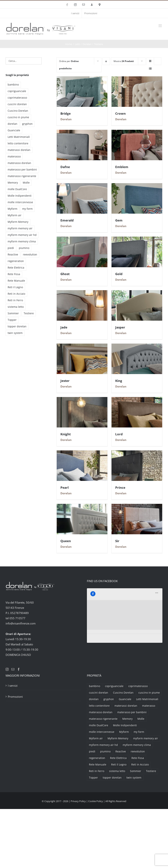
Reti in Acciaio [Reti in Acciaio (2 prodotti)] (16, 294)
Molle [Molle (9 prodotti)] (26, 183)
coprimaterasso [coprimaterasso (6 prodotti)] (17, 98)
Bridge (66, 113)
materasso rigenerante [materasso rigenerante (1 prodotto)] (22, 176)
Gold (119, 274)
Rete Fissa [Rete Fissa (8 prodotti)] (14, 274)
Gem (119, 220)
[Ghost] (82, 239)
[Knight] (82, 400)
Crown (120, 113)
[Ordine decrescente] (106, 61)
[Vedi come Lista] (150, 68)
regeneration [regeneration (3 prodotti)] (16, 261)
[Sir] (137, 506)
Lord (119, 434)
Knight (66, 434)
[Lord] (137, 400)
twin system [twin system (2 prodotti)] (15, 333)
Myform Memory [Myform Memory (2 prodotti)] (18, 222)
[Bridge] (82, 79)
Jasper (120, 327)
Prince (120, 488)
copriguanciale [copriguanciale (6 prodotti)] (17, 91)
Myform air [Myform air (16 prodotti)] (15, 215)
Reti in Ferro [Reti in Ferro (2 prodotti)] (15, 300)
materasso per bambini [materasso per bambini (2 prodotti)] (22, 170)
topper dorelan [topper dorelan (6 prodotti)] (17, 326)
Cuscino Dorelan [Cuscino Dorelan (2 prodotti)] (18, 111)
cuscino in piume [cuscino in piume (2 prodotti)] (18, 117)
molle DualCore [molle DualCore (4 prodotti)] (17, 189)
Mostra (124, 61)
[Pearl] (82, 453)
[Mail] (13, 669)
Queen (66, 541)
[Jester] (82, 346)
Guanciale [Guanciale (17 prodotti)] (14, 130)
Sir (117, 541)
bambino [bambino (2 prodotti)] (13, 85)
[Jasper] (137, 293)
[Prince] (137, 453)
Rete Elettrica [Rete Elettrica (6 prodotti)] (16, 268)
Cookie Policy (96, 801)
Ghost (65, 274)
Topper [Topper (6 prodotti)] (12, 320)
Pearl (65, 488)
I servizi (13, 686)
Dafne (65, 167)
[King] (137, 346)
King (119, 381)
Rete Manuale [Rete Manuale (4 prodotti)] (16, 281)
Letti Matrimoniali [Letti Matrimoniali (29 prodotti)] (19, 137)
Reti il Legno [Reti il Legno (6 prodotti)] (15, 287)
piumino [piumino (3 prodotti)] (24, 248)
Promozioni (15, 697)
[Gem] (137, 186)
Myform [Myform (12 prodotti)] (12, 209)
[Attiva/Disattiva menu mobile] (160, 26)
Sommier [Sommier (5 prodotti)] (13, 313)
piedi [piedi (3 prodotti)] (11, 248)
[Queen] (82, 506)
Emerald (67, 220)
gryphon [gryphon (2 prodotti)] (27, 124)
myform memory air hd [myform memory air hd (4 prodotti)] (22, 235)
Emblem (122, 167)
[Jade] (82, 293)
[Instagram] (7, 669)
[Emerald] (82, 186)
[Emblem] (137, 132)
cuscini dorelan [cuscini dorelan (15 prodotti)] (17, 104)
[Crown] (137, 79)
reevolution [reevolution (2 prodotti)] (30, 255)
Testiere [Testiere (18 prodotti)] (29, 313)
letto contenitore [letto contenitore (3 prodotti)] (18, 143)
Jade (64, 327)
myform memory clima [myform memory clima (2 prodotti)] (22, 241)
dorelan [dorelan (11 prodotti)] (12, 124)
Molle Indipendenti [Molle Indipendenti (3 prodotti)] (20, 196)
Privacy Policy (78, 801)
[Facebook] (19, 669)
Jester (65, 381)
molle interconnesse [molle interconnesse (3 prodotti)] (20, 202)
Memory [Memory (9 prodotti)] (13, 183)
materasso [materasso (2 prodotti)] (14, 156)
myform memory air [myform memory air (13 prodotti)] (20, 228)
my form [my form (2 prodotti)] (27, 209)
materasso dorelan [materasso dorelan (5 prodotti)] (19, 163)
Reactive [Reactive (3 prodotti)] (13, 255)
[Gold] (137, 239)
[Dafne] (82, 132)
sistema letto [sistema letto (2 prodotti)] (16, 307)
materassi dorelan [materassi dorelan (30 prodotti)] (19, 150)
